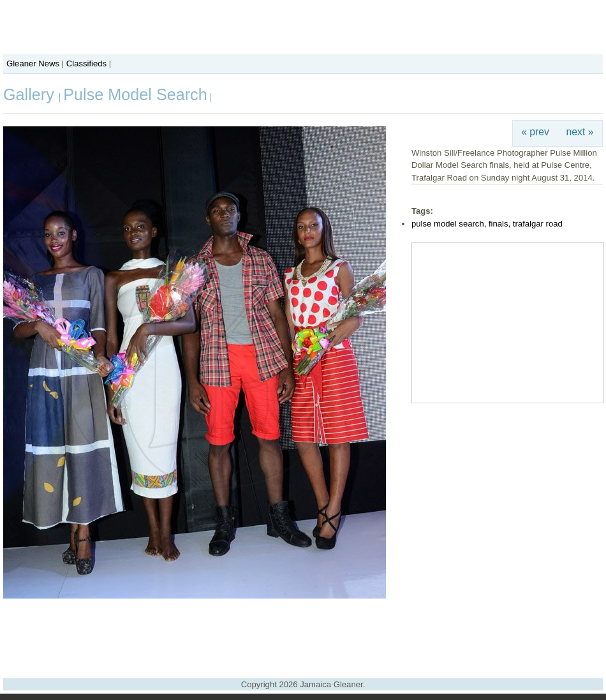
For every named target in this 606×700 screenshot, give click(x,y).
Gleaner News (33, 63)
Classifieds (86, 63)
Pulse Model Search (135, 94)
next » (580, 132)
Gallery (31, 94)
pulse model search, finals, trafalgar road (487, 224)
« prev (535, 132)
